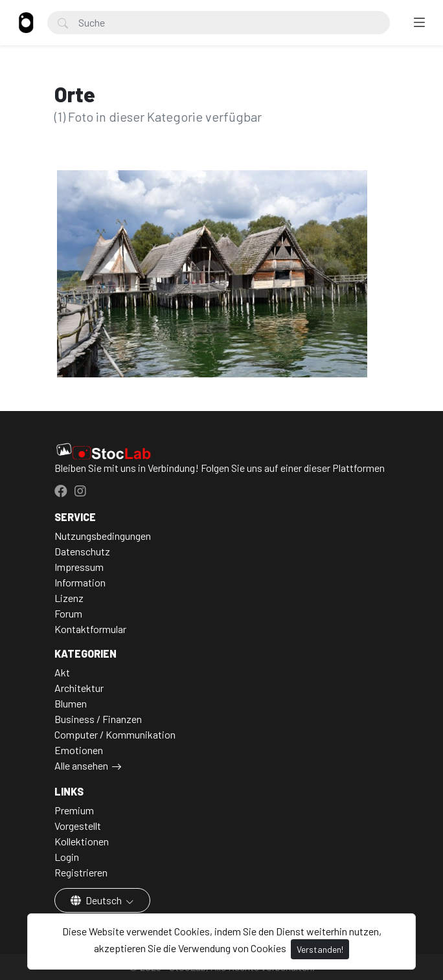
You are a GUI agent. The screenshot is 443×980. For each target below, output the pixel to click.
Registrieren (81, 872)
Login (67, 857)
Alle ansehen (81, 765)
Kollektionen (82, 841)
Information (80, 582)
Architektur (79, 688)
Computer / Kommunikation (115, 734)
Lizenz (69, 598)
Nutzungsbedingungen (103, 536)
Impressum (79, 567)
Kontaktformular (90, 629)
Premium (74, 810)
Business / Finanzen (98, 719)
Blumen (71, 703)
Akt (62, 672)
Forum (68, 613)
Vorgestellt (78, 826)
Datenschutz (82, 551)
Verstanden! (320, 949)
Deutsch (97, 900)
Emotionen (79, 750)
